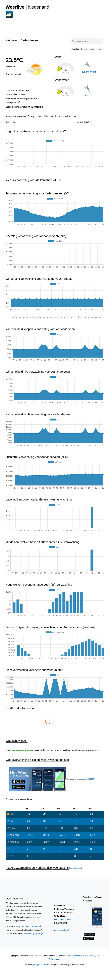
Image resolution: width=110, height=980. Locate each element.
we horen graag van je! (34, 933)
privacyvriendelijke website (43, 964)
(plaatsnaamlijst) (75, 868)
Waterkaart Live (55, 959)
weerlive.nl (39, 956)
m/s (99, 49)
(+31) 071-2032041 (62, 919)
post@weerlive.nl (62, 930)
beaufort (76, 49)
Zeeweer (77, 956)
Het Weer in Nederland (31, 926)
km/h (92, 49)
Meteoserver (67, 956)
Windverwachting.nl (89, 956)
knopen (84, 49)
